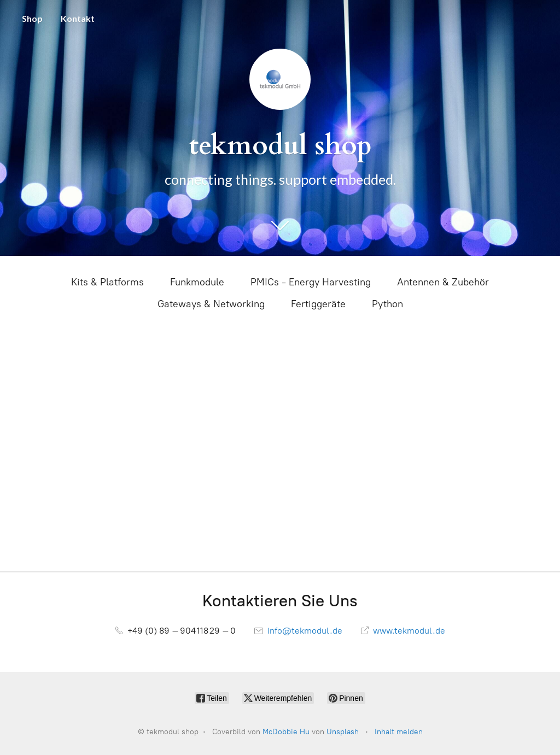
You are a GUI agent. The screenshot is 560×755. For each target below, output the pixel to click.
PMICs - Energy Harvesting (311, 282)
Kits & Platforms (107, 282)
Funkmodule (197, 282)
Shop (32, 18)
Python (387, 304)
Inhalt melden (399, 732)
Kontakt (78, 18)
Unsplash (343, 732)
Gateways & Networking (211, 304)
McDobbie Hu (286, 732)
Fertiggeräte (318, 304)
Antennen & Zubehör (443, 282)
